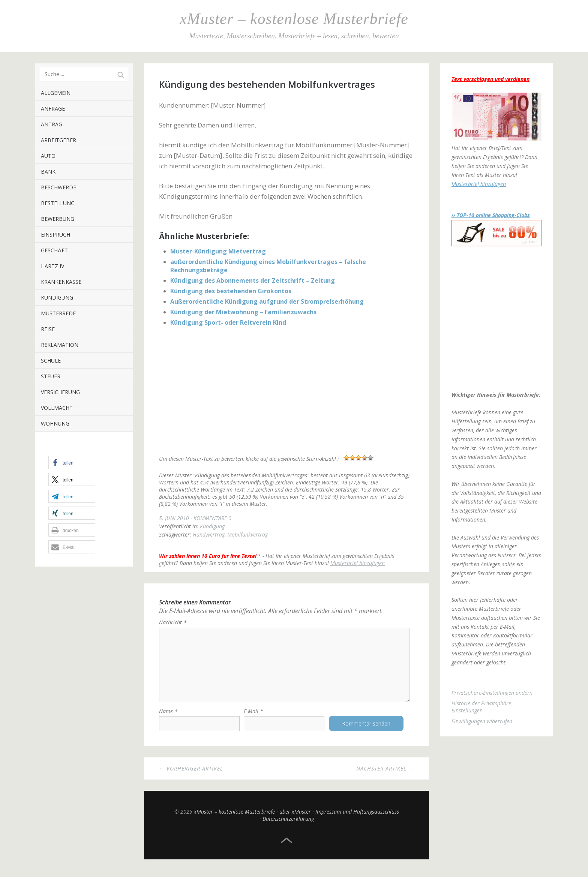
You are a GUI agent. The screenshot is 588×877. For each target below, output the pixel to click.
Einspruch (55, 235)
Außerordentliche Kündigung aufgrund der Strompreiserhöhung (267, 301)
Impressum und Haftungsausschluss (357, 818)
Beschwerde (58, 187)
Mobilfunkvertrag (247, 534)
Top (286, 847)
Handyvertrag (209, 534)
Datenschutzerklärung (288, 825)
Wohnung (55, 424)
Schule (51, 361)
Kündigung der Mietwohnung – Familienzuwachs (243, 312)
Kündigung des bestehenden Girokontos (231, 291)
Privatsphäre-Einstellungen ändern (492, 693)
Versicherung (60, 392)
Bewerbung (58, 219)
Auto (48, 156)
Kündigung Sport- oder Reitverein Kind (228, 322)
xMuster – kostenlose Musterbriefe (294, 19)
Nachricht (173, 622)
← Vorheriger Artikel (191, 775)
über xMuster (295, 818)
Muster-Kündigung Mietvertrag (218, 251)
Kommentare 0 (212, 518)
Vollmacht (57, 408)
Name (168, 717)
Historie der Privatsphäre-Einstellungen (482, 707)
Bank (48, 172)
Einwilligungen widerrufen (482, 721)
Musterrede (58, 313)
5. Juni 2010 (174, 518)
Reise (48, 329)
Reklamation (60, 345)
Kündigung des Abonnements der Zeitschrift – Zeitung (253, 280)
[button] (72, 462)
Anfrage (53, 109)
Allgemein (56, 93)
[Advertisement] (286, 389)
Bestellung (58, 203)
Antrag (52, 124)
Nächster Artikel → (385, 775)
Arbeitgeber (58, 140)
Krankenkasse (61, 282)
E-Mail (253, 717)
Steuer (51, 376)
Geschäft (54, 250)
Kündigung (57, 298)
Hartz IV (52, 266)
